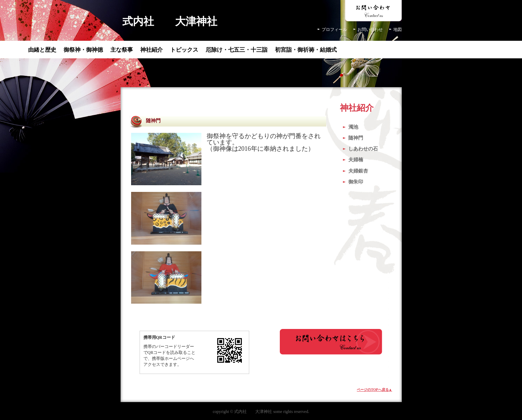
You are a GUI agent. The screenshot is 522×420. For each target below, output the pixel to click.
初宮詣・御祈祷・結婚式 (306, 50)
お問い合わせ (370, 30)
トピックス (184, 50)
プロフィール (334, 30)
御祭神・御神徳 (83, 50)
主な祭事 (122, 50)
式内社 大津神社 (170, 21)
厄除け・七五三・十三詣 (237, 50)
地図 (398, 30)
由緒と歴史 (42, 50)
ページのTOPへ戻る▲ (374, 390)
